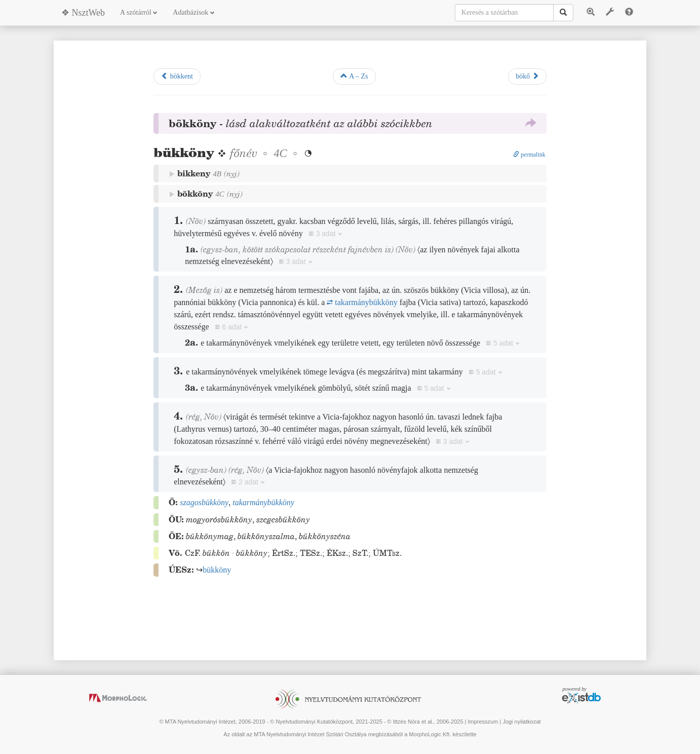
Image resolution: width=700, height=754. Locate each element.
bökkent (177, 76)
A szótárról (139, 12)
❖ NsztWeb (83, 13)
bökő (527, 76)
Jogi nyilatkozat (521, 722)
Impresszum (483, 722)
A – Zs (354, 76)
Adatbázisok (193, 12)
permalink (529, 155)
